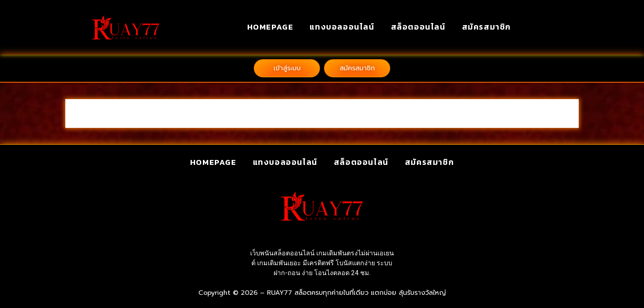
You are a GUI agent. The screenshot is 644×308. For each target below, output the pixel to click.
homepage (270, 27)
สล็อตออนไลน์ (418, 27)
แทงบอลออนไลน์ (342, 27)
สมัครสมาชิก (486, 27)
